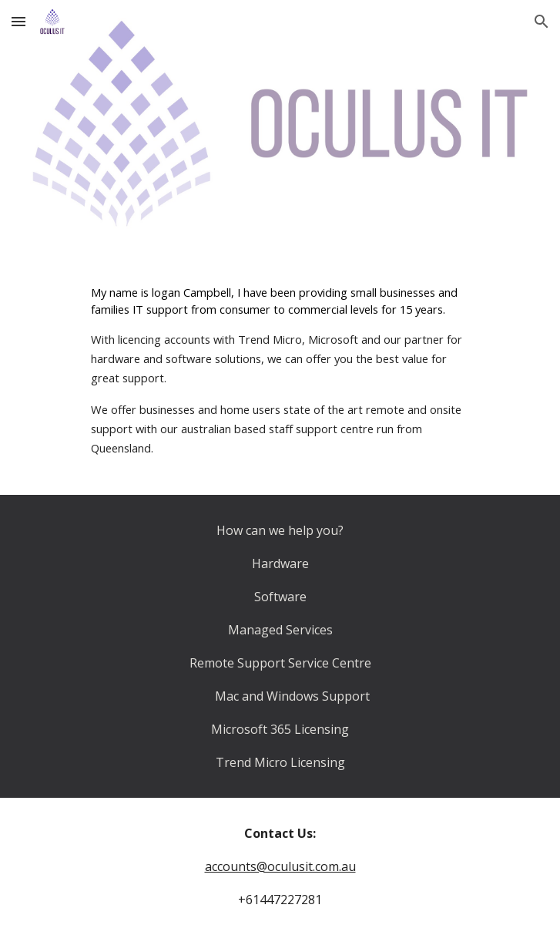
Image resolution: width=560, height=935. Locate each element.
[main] (280, 371)
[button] (18, 21)
